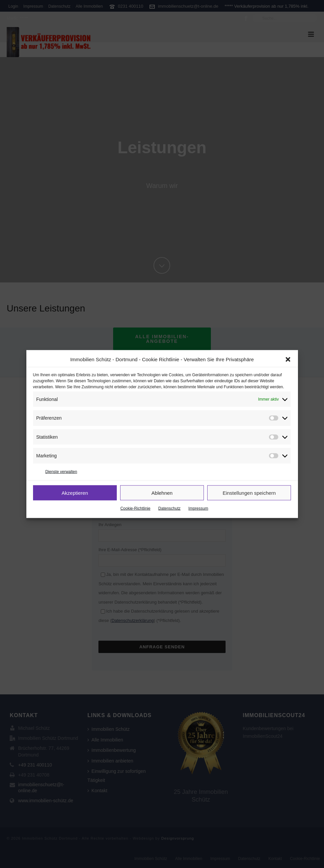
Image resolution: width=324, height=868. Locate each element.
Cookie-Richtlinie (135, 508)
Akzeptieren (75, 493)
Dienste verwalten (61, 471)
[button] (288, 360)
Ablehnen (162, 493)
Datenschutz (169, 508)
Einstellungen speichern (249, 493)
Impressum (198, 508)
